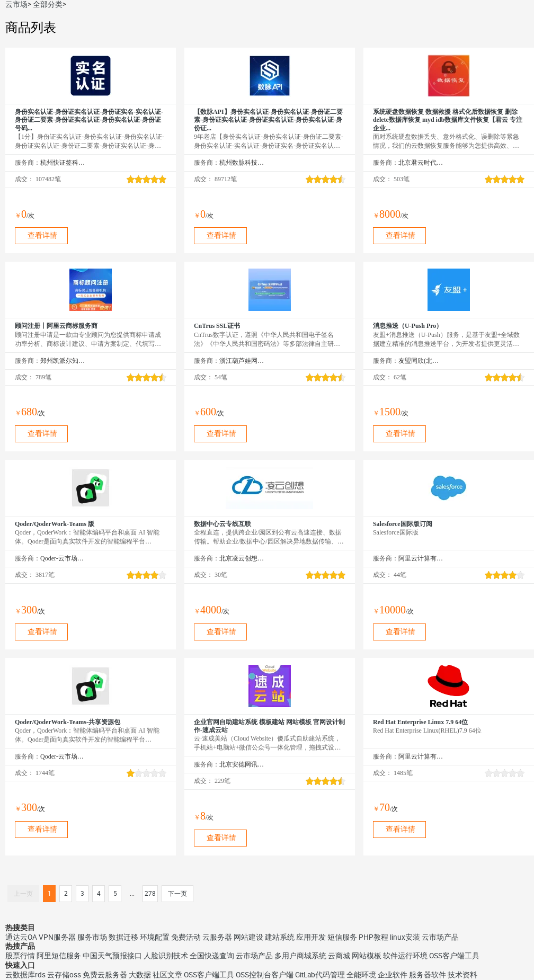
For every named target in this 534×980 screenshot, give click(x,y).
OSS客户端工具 (454, 956)
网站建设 (248, 937)
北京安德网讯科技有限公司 (242, 764)
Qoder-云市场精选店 (63, 558)
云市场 (16, 4)
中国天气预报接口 (112, 956)
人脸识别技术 (166, 956)
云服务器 (217, 937)
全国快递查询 (212, 956)
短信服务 (342, 937)
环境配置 (155, 937)
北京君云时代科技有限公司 (421, 163)
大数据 (140, 975)
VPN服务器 (57, 937)
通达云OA (21, 937)
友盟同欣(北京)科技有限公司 (421, 361)
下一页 (177, 894)
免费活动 (186, 937)
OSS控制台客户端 (265, 975)
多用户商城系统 (300, 956)
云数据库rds (25, 975)
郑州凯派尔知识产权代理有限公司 (63, 361)
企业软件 (393, 975)
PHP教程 (373, 937)
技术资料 (462, 975)
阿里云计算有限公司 (421, 558)
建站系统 (280, 937)
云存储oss (64, 975)
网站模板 (367, 956)
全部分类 (48, 4)
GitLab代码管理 (320, 975)
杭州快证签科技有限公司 (63, 163)
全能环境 (361, 975)
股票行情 (20, 956)
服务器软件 (428, 975)
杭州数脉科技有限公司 (242, 163)
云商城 (339, 956)
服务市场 (92, 937)
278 (150, 894)
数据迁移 (123, 937)
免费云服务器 (105, 975)
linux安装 (405, 937)
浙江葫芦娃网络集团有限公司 (242, 361)
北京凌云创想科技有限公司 (242, 558)
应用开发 (311, 937)
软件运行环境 (405, 956)
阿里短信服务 (59, 956)
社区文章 (167, 975)
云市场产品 (440, 937)
